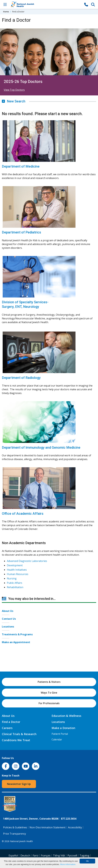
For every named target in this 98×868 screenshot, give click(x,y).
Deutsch (25, 856)
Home (6, 12)
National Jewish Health (21, 841)
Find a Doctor (11, 722)
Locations (8, 627)
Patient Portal (60, 734)
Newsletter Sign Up (19, 784)
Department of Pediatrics (21, 232)
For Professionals (49, 703)
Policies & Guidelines (15, 827)
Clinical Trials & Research (19, 734)
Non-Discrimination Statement (48, 827)
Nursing (12, 578)
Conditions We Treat (16, 740)
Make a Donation (63, 728)
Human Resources (18, 574)
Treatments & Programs (17, 634)
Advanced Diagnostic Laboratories (27, 561)
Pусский (72, 856)
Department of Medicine (21, 166)
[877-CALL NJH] (86, 4)
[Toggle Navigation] (5, 4)
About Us (8, 611)
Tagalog (84, 856)
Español (13, 856)
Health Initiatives (17, 570)
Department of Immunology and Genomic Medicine (41, 448)
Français (46, 856)
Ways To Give (49, 693)
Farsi (35, 856)
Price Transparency (15, 834)
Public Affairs (15, 583)
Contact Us (9, 619)
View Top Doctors (14, 90)
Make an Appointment (16, 642)
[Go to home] (46, 4)
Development (15, 565)
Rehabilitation (15, 587)
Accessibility (75, 827)
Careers (7, 728)
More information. (68, 864)
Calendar (57, 739)
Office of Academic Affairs (23, 514)
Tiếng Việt (59, 856)
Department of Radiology (21, 378)
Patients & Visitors (49, 682)
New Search (14, 101)
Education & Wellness (66, 716)
